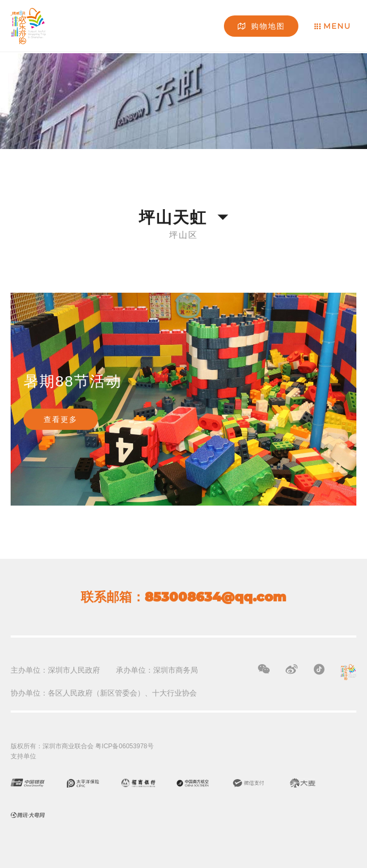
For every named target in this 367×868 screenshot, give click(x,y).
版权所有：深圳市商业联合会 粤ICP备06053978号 (82, 746)
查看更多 (61, 419)
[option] (183, 399)
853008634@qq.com (215, 597)
